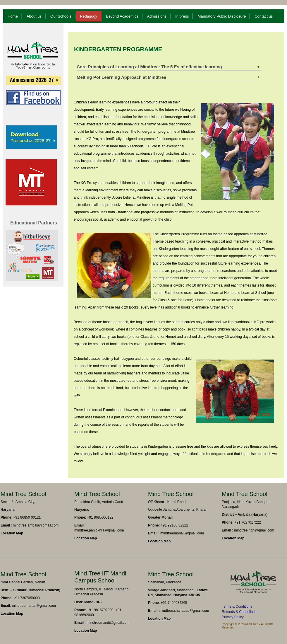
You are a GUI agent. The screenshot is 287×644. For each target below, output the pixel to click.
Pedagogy (89, 16)
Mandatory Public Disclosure (222, 16)
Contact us (264, 16)
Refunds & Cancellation (240, 612)
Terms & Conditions (237, 606)
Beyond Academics (122, 16)
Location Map (12, 533)
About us (34, 16)
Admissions (157, 16)
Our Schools (61, 16)
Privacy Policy (233, 617)
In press (182, 16)
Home (13, 16)
